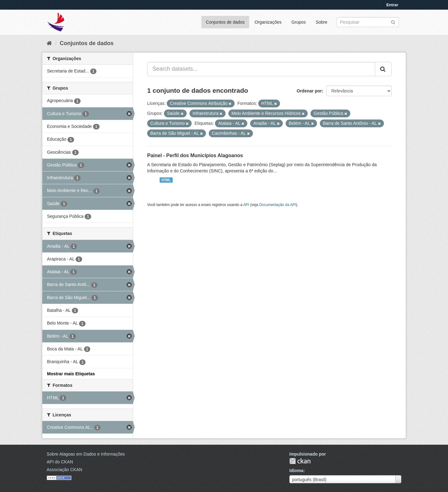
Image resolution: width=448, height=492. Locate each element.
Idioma (296, 471)
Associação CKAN (64, 470)
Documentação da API (278, 205)
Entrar (392, 5)
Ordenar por (309, 91)
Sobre (322, 22)
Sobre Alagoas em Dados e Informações (86, 454)
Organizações (268, 22)
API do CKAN (60, 462)
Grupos (299, 22)
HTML (166, 180)
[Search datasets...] (261, 69)
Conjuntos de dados (225, 22)
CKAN (300, 461)
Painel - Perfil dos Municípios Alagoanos (195, 155)
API (246, 205)
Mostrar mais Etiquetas (71, 374)
